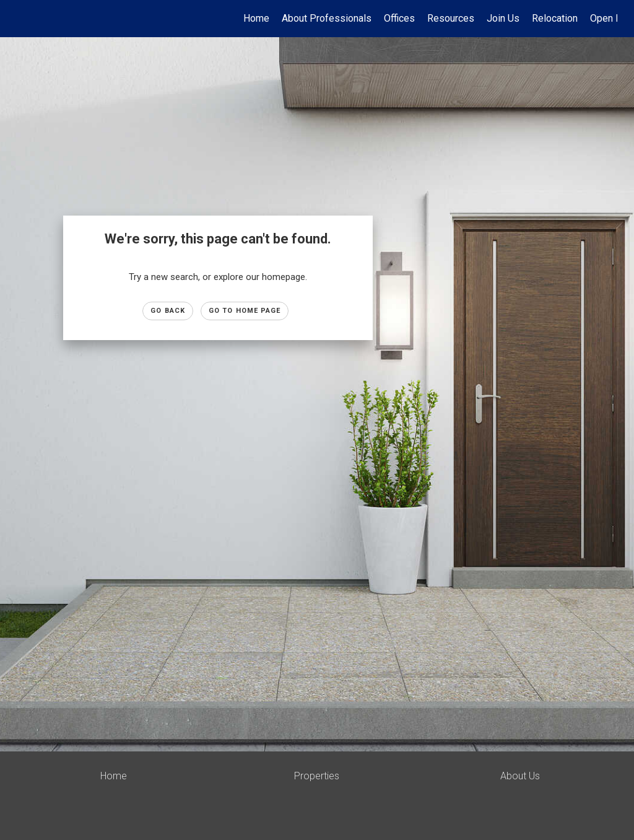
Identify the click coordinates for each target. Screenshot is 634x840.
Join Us (503, 18)
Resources (451, 18)
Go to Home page (245, 311)
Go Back (168, 311)
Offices (399, 18)
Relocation (555, 18)
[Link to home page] (23, 19)
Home (256, 18)
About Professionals (327, 18)
